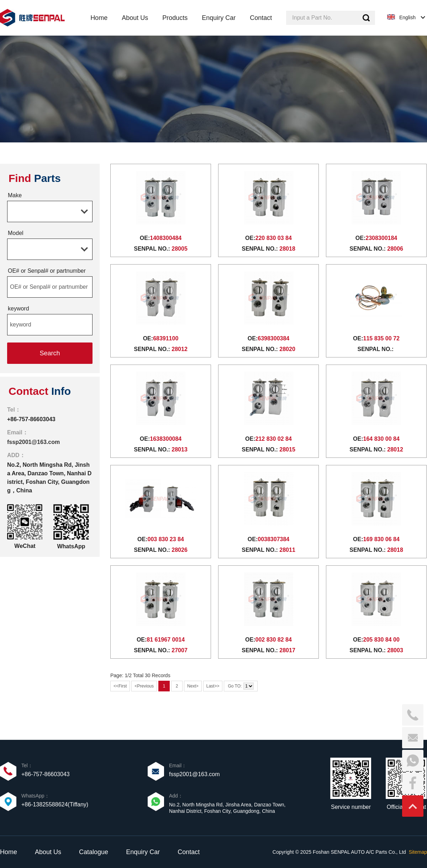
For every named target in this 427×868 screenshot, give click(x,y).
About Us (48, 852)
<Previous (144, 686)
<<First (120, 686)
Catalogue (94, 852)
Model (16, 233)
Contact (189, 852)
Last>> (213, 686)
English (407, 17)
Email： (18, 432)
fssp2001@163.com (33, 442)
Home (9, 852)
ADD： (16, 455)
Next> (193, 686)
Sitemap (418, 852)
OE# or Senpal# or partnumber (47, 271)
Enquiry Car (143, 852)
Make (15, 195)
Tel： (14, 410)
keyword (19, 308)
